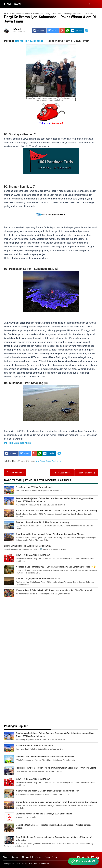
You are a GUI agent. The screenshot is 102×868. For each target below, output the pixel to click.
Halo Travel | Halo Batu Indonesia (36, 864)
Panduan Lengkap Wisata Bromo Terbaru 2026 (38, 579)
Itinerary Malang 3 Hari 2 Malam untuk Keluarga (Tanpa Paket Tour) (48, 791)
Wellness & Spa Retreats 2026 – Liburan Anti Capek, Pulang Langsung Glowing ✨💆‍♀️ (56, 567)
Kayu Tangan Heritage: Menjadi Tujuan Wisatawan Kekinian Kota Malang (50, 534)
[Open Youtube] (97, 858)
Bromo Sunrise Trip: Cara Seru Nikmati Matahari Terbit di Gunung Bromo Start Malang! (57, 511)
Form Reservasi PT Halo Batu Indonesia (34, 487)
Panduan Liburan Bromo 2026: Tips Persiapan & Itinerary (42, 522)
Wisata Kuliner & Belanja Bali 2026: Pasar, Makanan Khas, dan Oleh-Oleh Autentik (54, 590)
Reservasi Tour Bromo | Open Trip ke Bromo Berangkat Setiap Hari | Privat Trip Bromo (56, 768)
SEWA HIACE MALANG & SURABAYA (33, 555)
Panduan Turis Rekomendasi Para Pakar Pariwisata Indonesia (45, 757)
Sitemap (25, 857)
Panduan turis (57, 461)
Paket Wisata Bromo (43, 461)
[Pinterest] (62, 30)
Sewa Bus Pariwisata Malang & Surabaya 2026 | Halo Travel (44, 814)
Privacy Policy (51, 857)
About (5, 857)
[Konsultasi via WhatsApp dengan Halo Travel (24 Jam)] (83, 861)
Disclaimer (37, 857)
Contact (15, 857)
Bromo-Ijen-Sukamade (29, 41)
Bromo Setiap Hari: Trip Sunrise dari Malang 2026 (27, 546)
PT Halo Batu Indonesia (17, 443)
